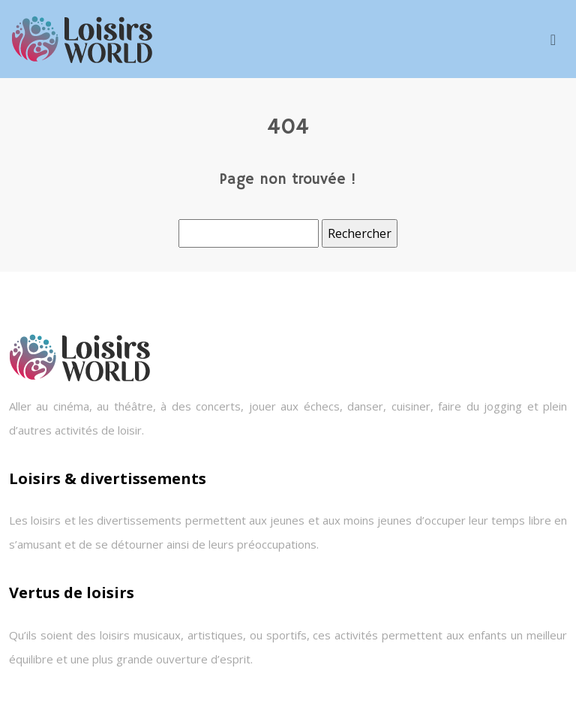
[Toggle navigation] (553, 39)
